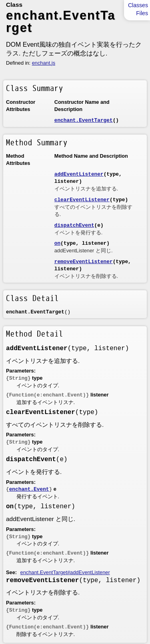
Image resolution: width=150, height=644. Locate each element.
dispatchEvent (74, 225)
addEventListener (79, 174)
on (57, 243)
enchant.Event (29, 489)
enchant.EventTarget (84, 120)
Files (142, 13)
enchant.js (44, 63)
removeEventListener (84, 262)
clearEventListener (82, 200)
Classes (138, 5)
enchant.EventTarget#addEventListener (65, 572)
